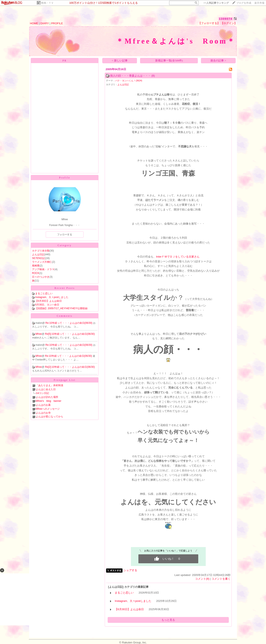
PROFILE (57, 23)
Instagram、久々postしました (52, 297)
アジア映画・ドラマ (43, 269)
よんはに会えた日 (46, 389)
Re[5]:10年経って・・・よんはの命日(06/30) (70, 334)
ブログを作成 (244, 3)
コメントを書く (221, 579)
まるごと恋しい (44, 293)
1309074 (226, 19)
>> (216, 3)
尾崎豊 (36, 266)
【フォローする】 (209, 23)
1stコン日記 (42, 393)
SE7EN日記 (39, 258)
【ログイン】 (229, 23)
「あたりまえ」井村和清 (49, 385)
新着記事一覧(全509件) (169, 60)
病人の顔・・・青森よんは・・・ (130, 76)
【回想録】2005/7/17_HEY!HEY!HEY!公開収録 (61, 308)
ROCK (36, 273)
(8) (153, 76)
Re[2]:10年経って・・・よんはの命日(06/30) (70, 367)
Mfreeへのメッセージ (48, 409)
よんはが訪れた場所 (47, 397)
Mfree (39, 334)
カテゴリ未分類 (41, 251)
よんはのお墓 (43, 405)
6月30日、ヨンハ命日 (47, 305)
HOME (34, 23)
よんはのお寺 (43, 413)
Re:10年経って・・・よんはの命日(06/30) (69, 323)
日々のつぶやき (41, 277)
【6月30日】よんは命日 (48, 301)
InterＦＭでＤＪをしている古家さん (178, 257)
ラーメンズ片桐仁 (42, 262)
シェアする (130, 570)
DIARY (45, 23)
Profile (65, 178)
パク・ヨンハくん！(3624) (129, 81)
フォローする (65, 235)
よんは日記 (38, 254)
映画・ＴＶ (47, 3)
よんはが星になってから (49, 417)
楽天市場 (259, 3)
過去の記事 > (218, 60)
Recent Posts (65, 288)
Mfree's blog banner (49, 401)
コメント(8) (202, 579)
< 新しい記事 (120, 60)
